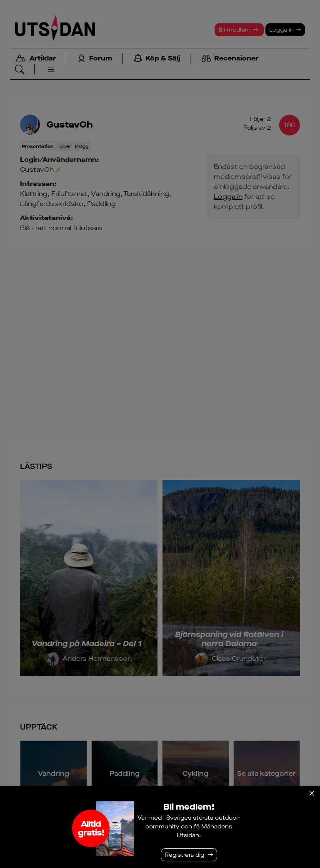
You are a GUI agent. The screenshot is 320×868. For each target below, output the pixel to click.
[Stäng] (312, 793)
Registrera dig (184, 855)
